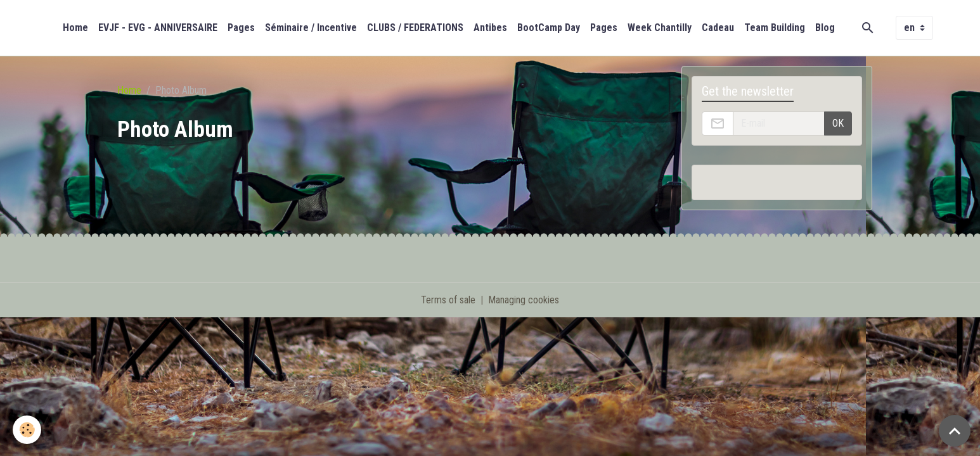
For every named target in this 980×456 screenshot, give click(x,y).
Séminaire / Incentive (311, 28)
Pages (241, 28)
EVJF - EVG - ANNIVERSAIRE (158, 28)
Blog (825, 28)
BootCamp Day (549, 28)
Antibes (490, 28)
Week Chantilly (660, 28)
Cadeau (718, 28)
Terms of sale (448, 300)
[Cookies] (27, 430)
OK (838, 123)
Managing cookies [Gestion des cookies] (524, 300)
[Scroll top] (955, 431)
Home (75, 28)
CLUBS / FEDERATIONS (415, 28)
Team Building (775, 28)
